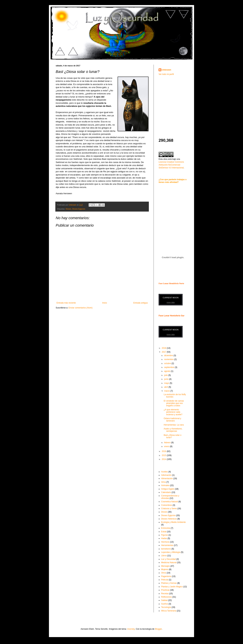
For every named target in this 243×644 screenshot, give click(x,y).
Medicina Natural (169, 563)
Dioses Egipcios (79, 209)
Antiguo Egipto (168, 489)
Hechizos (165, 542)
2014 (164, 459)
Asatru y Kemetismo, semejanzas (173, 430)
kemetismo (166, 549)
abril (166, 387)
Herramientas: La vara (174, 425)
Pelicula (165, 580)
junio (167, 379)
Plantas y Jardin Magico (172, 587)
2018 (164, 348)
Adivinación (166, 475)
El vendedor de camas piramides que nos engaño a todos (174, 403)
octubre (168, 363)
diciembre (169, 355)
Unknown (167, 70)
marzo (167, 391)
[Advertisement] (180, 102)
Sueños (165, 604)
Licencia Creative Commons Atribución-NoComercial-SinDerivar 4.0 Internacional (171, 165)
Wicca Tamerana (169, 611)
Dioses (68, 209)
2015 (164, 455)
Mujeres (165, 569)
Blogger (158, 629)
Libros (164, 556)
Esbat (164, 532)
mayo (167, 383)
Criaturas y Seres (169, 509)
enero (167, 446)
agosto (167, 371)
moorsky (131, 629)
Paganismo (166, 576)
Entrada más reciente (66, 303)
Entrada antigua (140, 303)
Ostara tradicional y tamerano (172, 420)
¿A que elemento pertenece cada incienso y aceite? (173, 412)
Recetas (165, 594)
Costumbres (167, 505)
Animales (165, 485)
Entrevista (166, 528)
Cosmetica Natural (170, 502)
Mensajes (165, 566)
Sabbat (164, 600)
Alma (163, 482)
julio (166, 375)
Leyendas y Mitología (171, 552)
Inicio (105, 303)
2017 (164, 352)
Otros (164, 573)
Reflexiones (166, 597)
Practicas (165, 590)
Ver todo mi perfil (166, 74)
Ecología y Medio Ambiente (173, 522)
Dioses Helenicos (169, 519)
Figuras (165, 535)
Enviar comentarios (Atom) (80, 308)
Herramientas (167, 545)
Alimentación (167, 478)
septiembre (170, 367)
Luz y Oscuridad (168, 559)
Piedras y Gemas (169, 583)
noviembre (169, 359)
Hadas (164, 538)
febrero (168, 443)
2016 (164, 451)
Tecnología (166, 607)
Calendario (166, 492)
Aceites (164, 472)
